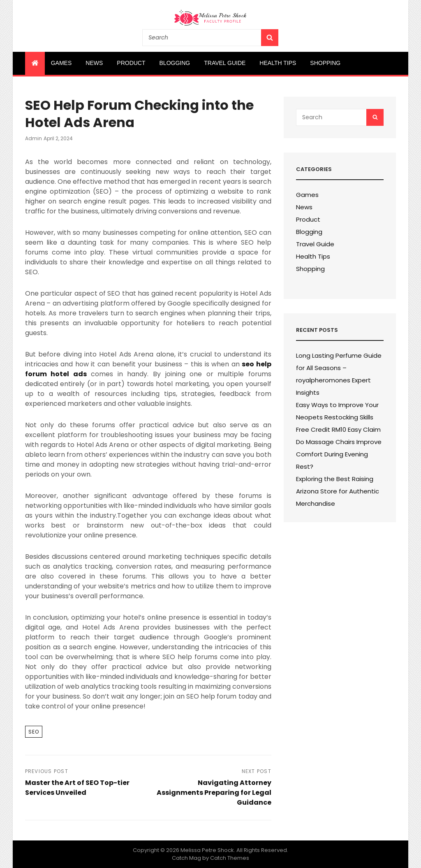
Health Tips (278, 63)
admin (34, 138)
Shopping (325, 63)
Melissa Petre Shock (207, 850)
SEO (34, 732)
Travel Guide (225, 63)
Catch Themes (230, 858)
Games (61, 63)
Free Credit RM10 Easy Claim (338, 429)
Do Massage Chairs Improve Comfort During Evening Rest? (339, 454)
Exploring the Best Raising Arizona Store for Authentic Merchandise (338, 491)
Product (131, 63)
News (94, 63)
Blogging (175, 63)
